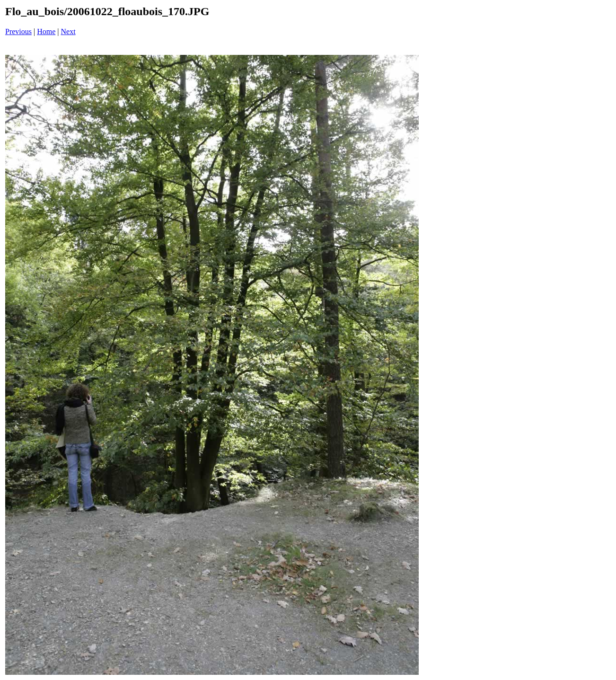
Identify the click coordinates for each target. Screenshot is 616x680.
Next (68, 31)
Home (46, 31)
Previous (18, 31)
